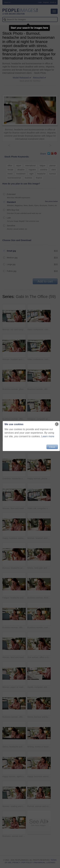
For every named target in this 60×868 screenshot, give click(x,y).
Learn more (48, 436)
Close (52, 447)
